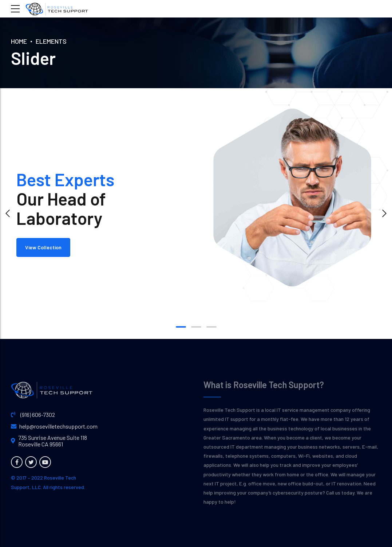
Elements (51, 41)
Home (19, 41)
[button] (8, 214)
